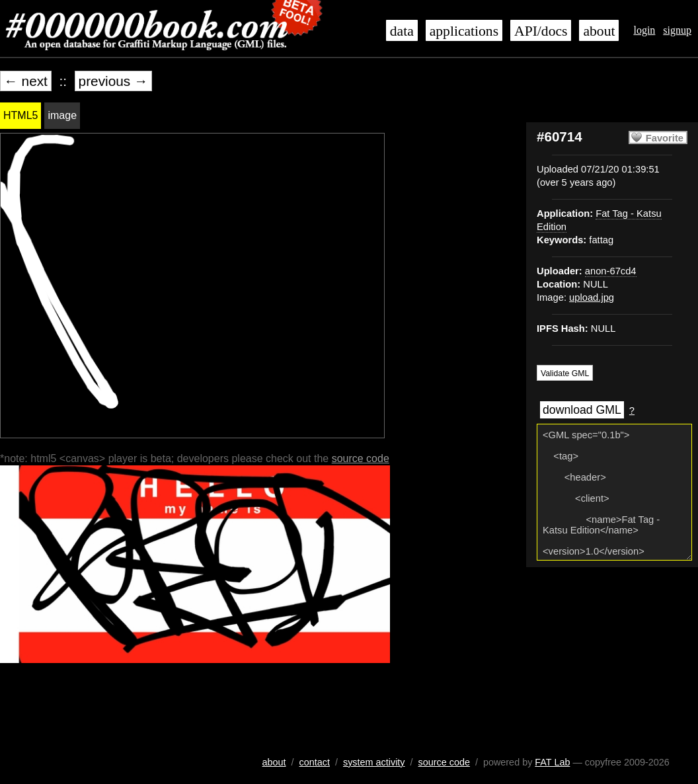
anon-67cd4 (611, 271)
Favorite (665, 138)
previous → (113, 81)
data (402, 31)
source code (361, 458)
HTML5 (20, 115)
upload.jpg (592, 297)
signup (677, 30)
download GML (582, 410)
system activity (374, 762)
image (62, 115)
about (599, 31)
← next (26, 81)
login (644, 30)
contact (315, 762)
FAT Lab (552, 762)
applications (464, 31)
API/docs (541, 31)
